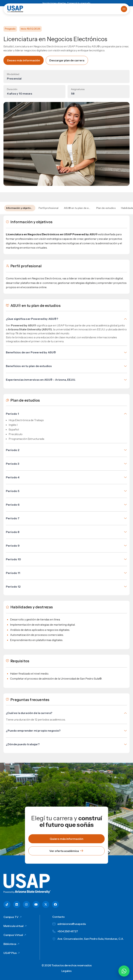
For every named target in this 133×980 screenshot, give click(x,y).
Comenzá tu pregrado (79, 3)
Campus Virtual (13, 935)
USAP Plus (10, 953)
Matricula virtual (14, 926)
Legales (66, 971)
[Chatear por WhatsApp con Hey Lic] (124, 971)
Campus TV (11, 917)
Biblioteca (10, 944)
